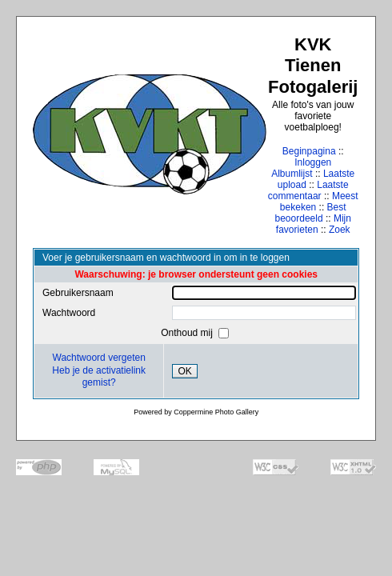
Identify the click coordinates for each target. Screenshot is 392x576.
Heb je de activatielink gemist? (99, 377)
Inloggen (313, 162)
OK (184, 371)
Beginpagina (309, 151)
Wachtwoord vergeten (99, 358)
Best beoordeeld (311, 213)
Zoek (340, 230)
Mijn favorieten (314, 224)
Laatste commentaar (308, 190)
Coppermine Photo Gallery (216, 412)
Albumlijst (292, 174)
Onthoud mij (188, 333)
